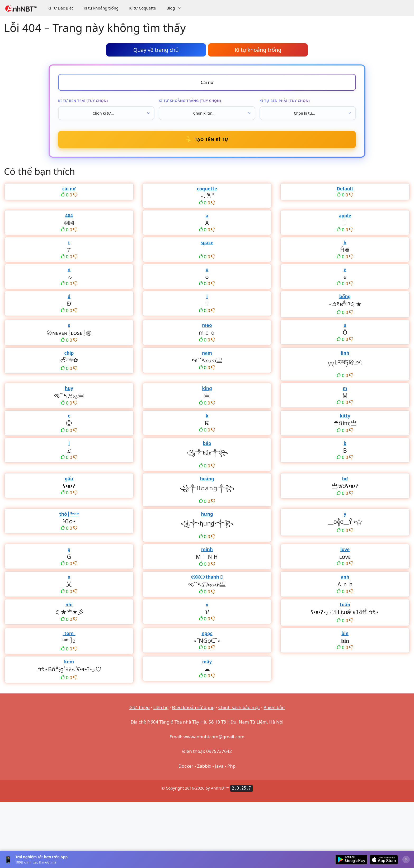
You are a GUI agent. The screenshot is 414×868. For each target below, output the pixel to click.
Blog (177, 8)
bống (345, 296)
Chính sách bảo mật (239, 707)
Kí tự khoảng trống (101, 8)
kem (69, 662)
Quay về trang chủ (156, 50)
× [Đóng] (406, 859)
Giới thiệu (140, 707)
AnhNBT (219, 788)
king (207, 388)
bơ (345, 479)
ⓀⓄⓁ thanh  (207, 577)
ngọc (207, 633)
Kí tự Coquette (142, 8)
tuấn (345, 605)
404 (69, 216)
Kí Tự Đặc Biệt (60, 8)
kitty (345, 416)
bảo (207, 443)
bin (345, 633)
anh (345, 577)
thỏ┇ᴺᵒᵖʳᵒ (69, 514)
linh (345, 353)
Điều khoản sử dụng (194, 707)
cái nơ (69, 189)
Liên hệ (161, 707)
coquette (207, 189)
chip (69, 353)
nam (207, 353)
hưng (207, 514)
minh (207, 549)
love (345, 549)
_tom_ (69, 633)
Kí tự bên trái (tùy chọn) (83, 101)
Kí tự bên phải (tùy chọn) (285, 101)
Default (345, 189)
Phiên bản (274, 707)
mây (207, 662)
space (207, 243)
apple (345, 216)
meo (207, 325)
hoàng (207, 479)
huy (69, 388)
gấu (69, 479)
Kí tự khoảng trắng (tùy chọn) (190, 101)
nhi (69, 605)
